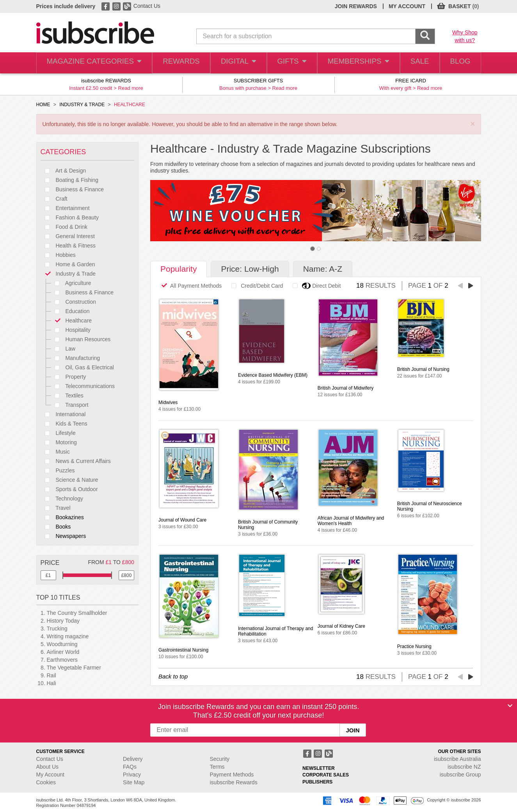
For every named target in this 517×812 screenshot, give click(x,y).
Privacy (132, 775)
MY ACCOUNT (407, 6)
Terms (217, 767)
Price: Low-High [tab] (250, 269)
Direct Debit (314, 286)
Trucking (57, 629)
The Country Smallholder (77, 613)
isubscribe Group (460, 775)
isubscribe (457, 759)
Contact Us (147, 6)
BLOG (458, 63)
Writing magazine (68, 636)
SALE (415, 63)
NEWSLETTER (319, 768)
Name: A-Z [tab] (323, 269)
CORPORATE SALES (326, 775)
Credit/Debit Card (255, 286)
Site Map (134, 782)
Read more (131, 88)
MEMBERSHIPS (354, 63)
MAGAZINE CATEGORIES (90, 63)
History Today (63, 621)
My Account (50, 775)
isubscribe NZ (464, 767)
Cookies (46, 782)
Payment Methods (232, 775)
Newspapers (63, 536)
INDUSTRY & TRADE (82, 105)
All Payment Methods (189, 286)
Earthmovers (62, 660)
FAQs (130, 767)
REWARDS (174, 63)
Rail (52, 675)
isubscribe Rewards (234, 782)
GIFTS (287, 63)
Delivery (133, 759)
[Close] (510, 706)
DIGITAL (232, 63)
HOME (43, 105)
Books (56, 527)
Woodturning (62, 644)
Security (220, 759)
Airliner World (63, 652)
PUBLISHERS (317, 782)
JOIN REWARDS (356, 6)
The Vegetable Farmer (74, 668)
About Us (48, 767)
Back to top (173, 676)
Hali (52, 683)
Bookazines (62, 517)
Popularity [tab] (179, 269)
